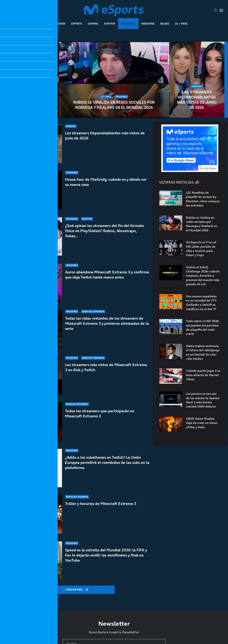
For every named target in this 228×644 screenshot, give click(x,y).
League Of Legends (53, 24)
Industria (148, 24)
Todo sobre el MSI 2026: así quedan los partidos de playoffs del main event (203, 327)
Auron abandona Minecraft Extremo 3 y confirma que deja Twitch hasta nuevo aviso (107, 275)
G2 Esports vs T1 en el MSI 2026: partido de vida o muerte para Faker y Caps (201, 249)
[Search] (215, 10)
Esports (77, 24)
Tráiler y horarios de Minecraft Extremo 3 (101, 504)
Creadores (128, 24)
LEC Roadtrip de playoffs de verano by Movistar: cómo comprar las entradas (203, 199)
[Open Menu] (221, 10)
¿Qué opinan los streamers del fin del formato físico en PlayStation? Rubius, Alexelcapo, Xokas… (104, 231)
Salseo (165, 24)
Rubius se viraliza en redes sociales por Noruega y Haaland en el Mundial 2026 (114, 105)
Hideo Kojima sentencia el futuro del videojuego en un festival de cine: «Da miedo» (203, 352)
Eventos (110, 24)
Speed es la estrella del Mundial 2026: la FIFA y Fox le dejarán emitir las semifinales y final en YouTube (106, 555)
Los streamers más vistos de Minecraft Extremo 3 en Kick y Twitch (106, 371)
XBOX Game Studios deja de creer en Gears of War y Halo (202, 423)
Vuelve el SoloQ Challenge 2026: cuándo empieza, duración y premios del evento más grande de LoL (31, 95)
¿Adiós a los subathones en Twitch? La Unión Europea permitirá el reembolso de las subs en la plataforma (107, 463)
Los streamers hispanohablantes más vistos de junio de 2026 (105, 136)
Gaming (93, 24)
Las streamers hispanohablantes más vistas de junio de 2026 (197, 100)
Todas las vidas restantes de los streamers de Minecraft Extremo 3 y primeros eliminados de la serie (107, 324)
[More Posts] (77, 590)
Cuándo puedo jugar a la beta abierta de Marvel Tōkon (203, 375)
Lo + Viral (181, 24)
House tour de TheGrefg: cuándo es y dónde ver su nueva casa (106, 182)
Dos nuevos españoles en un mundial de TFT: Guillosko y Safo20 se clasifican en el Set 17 (201, 303)
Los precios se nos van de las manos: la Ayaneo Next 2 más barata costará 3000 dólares (203, 400)
